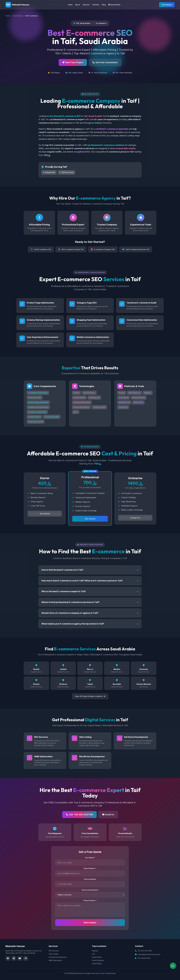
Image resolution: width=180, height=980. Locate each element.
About (78, 5)
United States (97, 964)
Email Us (108, 815)
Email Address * (90, 868)
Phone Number (90, 879)
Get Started (167, 5)
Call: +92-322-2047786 (79, 815)
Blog (104, 5)
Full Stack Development (58, 957)
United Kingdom (98, 960)
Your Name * (90, 858)
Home (70, 5)
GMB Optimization (55, 960)
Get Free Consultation (105, 62)
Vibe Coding (53, 954)
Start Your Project (73, 62)
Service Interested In (90, 890)
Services (86, 5)
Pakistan (95, 951)
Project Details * (90, 900)
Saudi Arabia (114, 5)
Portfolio (96, 5)
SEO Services (54, 951)
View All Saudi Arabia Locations (90, 696)
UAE (93, 954)
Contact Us (135, 518)
